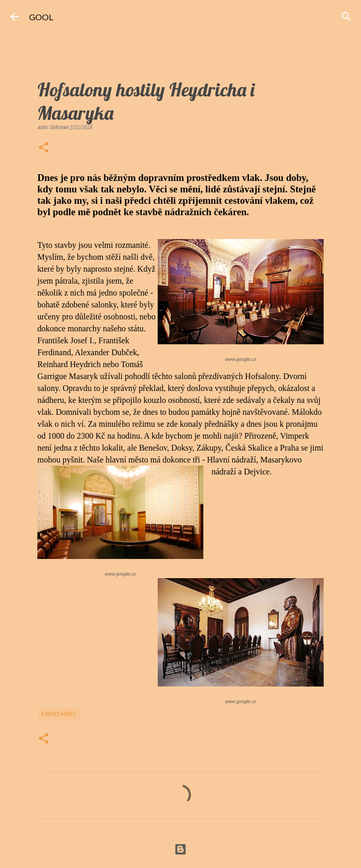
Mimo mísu (59, 714)
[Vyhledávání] (346, 17)
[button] (44, 148)
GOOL (41, 17)
